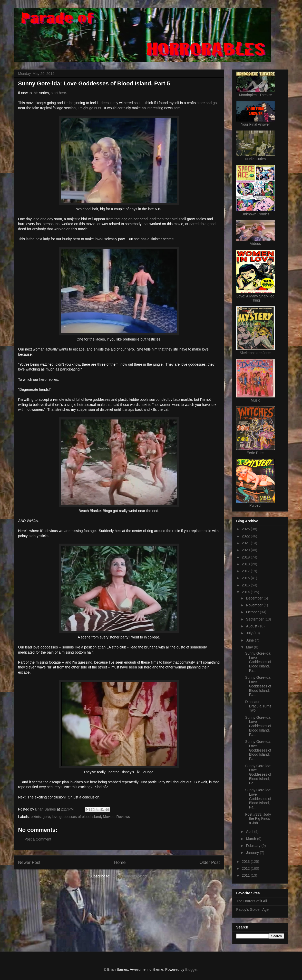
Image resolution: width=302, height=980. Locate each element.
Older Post (210, 862)
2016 (246, 578)
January (253, 853)
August (252, 626)
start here (58, 93)
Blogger (191, 969)
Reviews (123, 817)
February (254, 846)
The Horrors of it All (252, 901)
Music (255, 400)
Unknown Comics (255, 214)
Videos (255, 244)
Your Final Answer (255, 124)
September (255, 619)
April (250, 832)
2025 (246, 529)
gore (46, 817)
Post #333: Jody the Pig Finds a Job (258, 819)
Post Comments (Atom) (130, 876)
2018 (246, 564)
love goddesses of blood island (76, 817)
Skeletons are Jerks (255, 353)
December (255, 598)
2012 (246, 868)
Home (120, 862)
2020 (246, 550)
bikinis (36, 817)
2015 (246, 585)
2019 (246, 557)
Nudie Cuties (255, 159)
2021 (246, 543)
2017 (246, 571)
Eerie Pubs (255, 453)
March (252, 839)
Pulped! (255, 505)
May (250, 647)
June (250, 640)
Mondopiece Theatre (255, 95)
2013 (246, 862)
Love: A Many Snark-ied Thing (256, 298)
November (255, 605)
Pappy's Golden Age (252, 909)
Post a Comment (38, 839)
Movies (109, 817)
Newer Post (29, 862)
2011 (246, 875)
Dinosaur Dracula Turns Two (258, 706)
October (253, 612)
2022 (246, 536)
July (250, 633)
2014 (246, 592)
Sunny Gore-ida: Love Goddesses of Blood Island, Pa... (258, 662)
